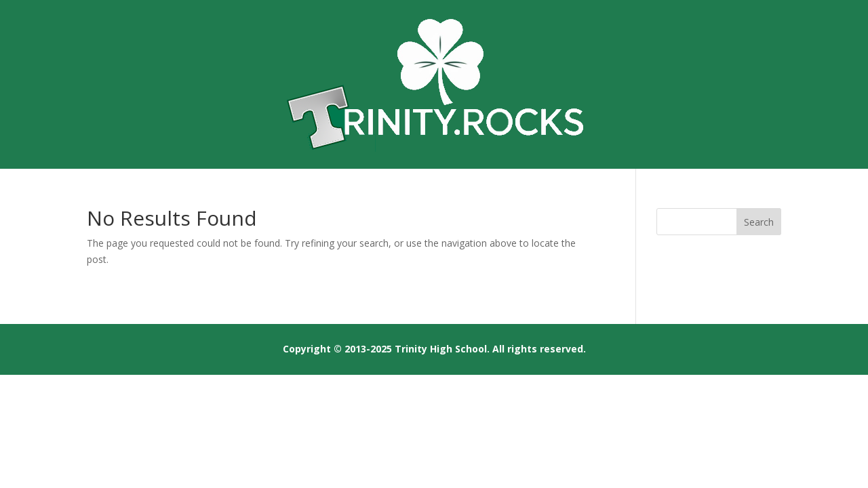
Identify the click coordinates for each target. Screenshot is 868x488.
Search (759, 222)
